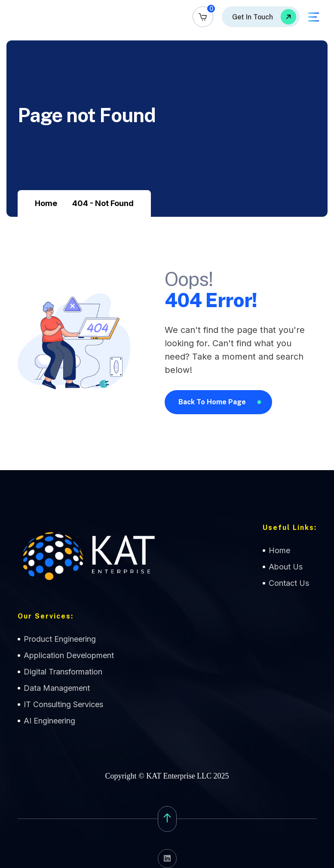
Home (46, 203)
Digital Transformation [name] (63, 672)
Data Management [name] (57, 688)
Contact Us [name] (289, 583)
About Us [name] (286, 567)
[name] (203, 17)
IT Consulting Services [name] (63, 704)
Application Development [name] (69, 655)
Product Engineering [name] (60, 639)
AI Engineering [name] (49, 721)
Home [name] (279, 550)
